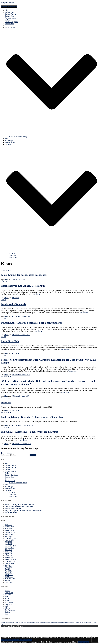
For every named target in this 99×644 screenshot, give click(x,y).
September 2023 (11, 546)
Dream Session (10, 142)
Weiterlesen (36, 294)
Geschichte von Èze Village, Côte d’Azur (23, 286)
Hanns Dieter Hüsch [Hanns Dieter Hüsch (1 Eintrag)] (25, 622)
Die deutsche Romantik (14, 304)
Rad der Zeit (9, 24)
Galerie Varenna (11, 14)
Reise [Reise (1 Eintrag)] (61, 622)
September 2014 (11, 579)
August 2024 (9, 540)
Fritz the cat (9, 602)
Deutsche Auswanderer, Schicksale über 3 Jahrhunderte (31, 323)
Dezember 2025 (11, 530)
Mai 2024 (8, 542)
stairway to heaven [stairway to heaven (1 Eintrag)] (75, 622)
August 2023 (9, 548)
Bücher (3, 300)
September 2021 (11, 561)
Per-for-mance (6, 270)
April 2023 (9, 554)
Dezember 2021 (11, 559)
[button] (52, 135)
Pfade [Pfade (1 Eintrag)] (58, 622)
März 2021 (9, 567)
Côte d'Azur (5, 281)
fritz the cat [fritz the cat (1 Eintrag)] (18, 622)
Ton (6, 614)
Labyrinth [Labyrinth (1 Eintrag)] (44, 622)
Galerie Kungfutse (11, 22)
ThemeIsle (21, 626)
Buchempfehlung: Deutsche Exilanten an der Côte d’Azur (32, 417)
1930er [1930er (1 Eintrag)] (2, 622)
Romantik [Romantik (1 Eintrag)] (65, 622)
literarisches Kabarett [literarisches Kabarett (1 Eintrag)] (51, 622)
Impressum (13, 255)
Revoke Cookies (83, 642)
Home (7, 139)
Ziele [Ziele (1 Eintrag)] (2, 624)
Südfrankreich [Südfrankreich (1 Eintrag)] (83, 622)
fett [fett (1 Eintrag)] (14, 622)
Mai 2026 (8, 525)
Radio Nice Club (10, 341)
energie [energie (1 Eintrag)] (6, 622)
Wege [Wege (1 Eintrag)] (87, 622)
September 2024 (11, 538)
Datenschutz (14, 257)
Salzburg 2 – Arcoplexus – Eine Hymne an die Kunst (29, 432)
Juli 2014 (8, 581)
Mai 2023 (8, 552)
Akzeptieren (5, 640)
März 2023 (9, 556)
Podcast (4, 337)
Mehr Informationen (25, 640)
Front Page (9, 140)
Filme (7, 598)
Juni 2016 (8, 571)
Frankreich (9, 600)
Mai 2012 (8, 582)
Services (8, 490)
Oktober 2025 (10, 532)
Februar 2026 (10, 527)
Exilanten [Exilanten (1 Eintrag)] (10, 622)
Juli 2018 (8, 569)
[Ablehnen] (33, 640)
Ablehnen (14, 640)
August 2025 (9, 534)
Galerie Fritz (9, 16)
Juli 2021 (8, 565)
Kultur (7, 606)
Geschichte (9, 604)
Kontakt (12, 253)
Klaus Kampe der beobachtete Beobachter (24, 275)
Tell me (8, 20)
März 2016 (9, 577)
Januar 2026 (9, 529)
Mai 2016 (8, 573)
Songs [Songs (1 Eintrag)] (69, 622)
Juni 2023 (8, 550)
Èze (6, 597)
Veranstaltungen (11, 18)
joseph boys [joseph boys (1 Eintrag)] (33, 622)
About (7, 10)
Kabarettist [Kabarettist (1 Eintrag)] (38, 622)
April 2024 (9, 544)
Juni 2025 (8, 536)
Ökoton (8, 608)
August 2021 (9, 563)
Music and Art (10, 481)
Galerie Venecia (10, 12)
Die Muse (6, 402)
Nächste (10, 453)
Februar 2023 (10, 557)
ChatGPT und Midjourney (18, 137)
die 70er (8, 595)
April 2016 (9, 575)
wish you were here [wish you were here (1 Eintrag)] (94, 622)
